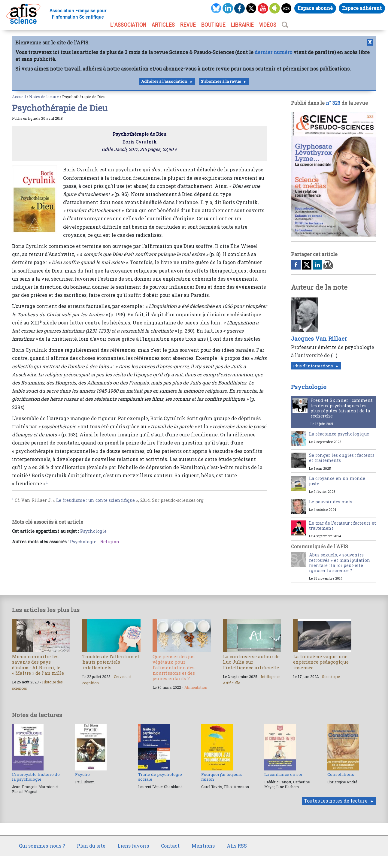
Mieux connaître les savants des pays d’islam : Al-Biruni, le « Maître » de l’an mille (38, 665)
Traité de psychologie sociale (160, 777)
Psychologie (93, 531)
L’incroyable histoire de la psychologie (36, 777)
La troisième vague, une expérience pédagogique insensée (321, 662)
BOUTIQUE (213, 25)
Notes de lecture (44, 97)
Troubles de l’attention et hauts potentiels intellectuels (111, 662)
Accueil (19, 97)
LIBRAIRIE (242, 25)
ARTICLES (163, 25)
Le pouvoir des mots (331, 502)
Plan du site (91, 846)
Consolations (341, 774)
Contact (170, 846)
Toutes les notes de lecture (336, 801)
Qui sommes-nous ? (42, 846)
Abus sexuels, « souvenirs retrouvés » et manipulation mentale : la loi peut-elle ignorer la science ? (340, 563)
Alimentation (196, 687)
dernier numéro (273, 52)
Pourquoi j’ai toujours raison (222, 777)
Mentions (203, 846)
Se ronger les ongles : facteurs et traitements (342, 458)
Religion (110, 542)
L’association (128, 25)
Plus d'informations (313, 366)
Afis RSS (237, 846)
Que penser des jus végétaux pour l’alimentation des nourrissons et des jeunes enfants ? (174, 667)
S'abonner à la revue (221, 81)
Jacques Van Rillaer (319, 339)
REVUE (188, 25)
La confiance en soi (283, 774)
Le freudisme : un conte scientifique (95, 500)
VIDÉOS (268, 25)
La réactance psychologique (339, 434)
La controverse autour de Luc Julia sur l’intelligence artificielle (251, 662)
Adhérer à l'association (164, 81)
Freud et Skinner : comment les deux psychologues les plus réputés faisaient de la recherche (342, 408)
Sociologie (331, 677)
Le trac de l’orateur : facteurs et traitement (343, 526)
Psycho (82, 774)
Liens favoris (133, 846)
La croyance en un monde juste (337, 481)
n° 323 (333, 103)
